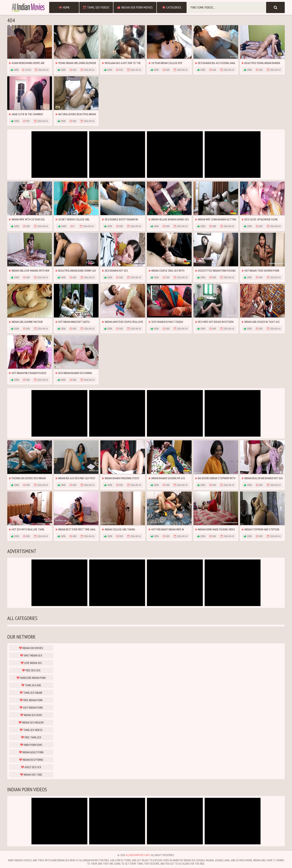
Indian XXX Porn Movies (135, 7)
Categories (172, 7)
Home (64, 7)
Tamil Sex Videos (96, 7)
